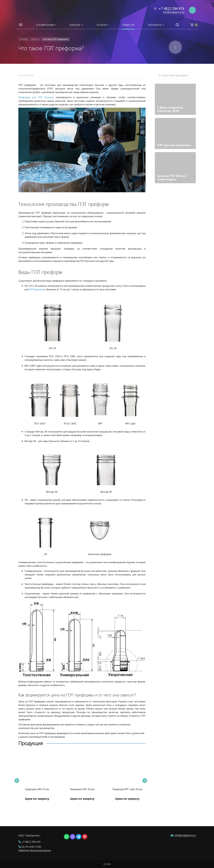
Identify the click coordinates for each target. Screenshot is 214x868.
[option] (37, 781)
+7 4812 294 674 (31, 842)
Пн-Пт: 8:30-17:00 (31, 847)
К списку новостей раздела (173, 75)
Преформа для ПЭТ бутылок (36, 97)
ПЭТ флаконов (37, 289)
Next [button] (145, 781)
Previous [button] (17, 781)
